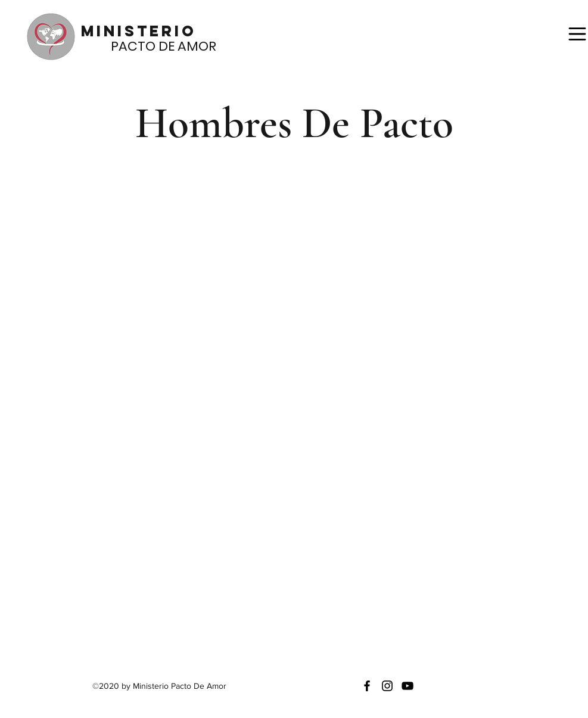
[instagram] (387, 686)
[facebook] (367, 686)
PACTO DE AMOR (149, 46)
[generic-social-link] (407, 686)
